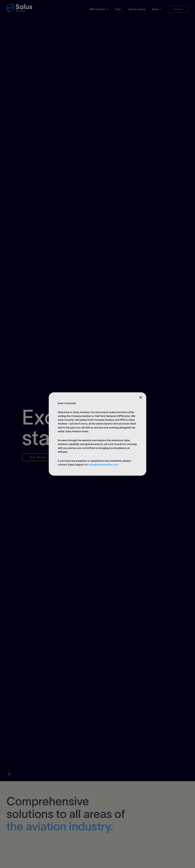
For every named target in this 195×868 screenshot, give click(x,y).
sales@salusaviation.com (103, 465)
